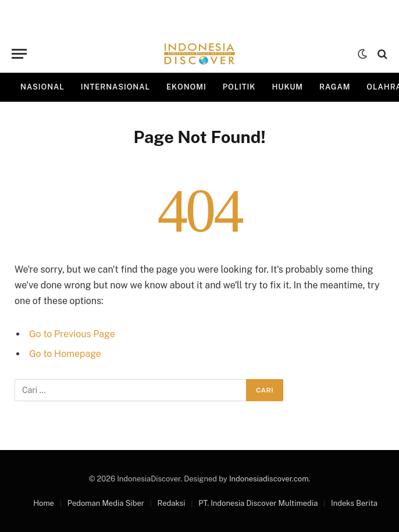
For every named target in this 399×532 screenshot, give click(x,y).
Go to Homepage (65, 354)
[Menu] (19, 54)
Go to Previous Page (72, 334)
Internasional (115, 87)
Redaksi (172, 503)
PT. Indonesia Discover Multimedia (258, 503)
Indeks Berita (354, 503)
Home (44, 503)
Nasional (42, 87)
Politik (239, 87)
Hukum (287, 87)
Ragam (335, 87)
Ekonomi (186, 87)
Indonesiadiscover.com (269, 479)
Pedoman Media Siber (106, 503)
